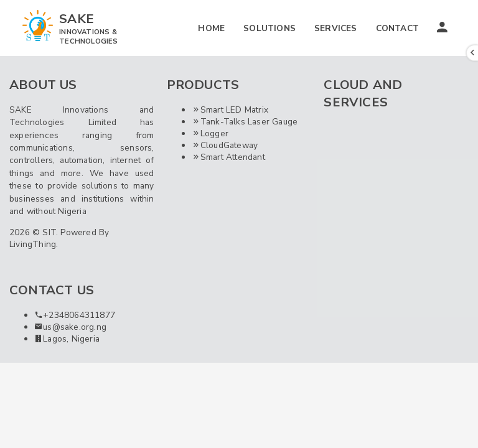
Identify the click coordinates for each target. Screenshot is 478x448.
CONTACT (397, 28)
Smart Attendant (228, 157)
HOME (211, 28)
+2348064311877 (75, 315)
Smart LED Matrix (230, 110)
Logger (210, 133)
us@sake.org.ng (70, 327)
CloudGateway (225, 145)
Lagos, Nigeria (67, 339)
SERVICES (336, 28)
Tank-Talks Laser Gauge (245, 122)
